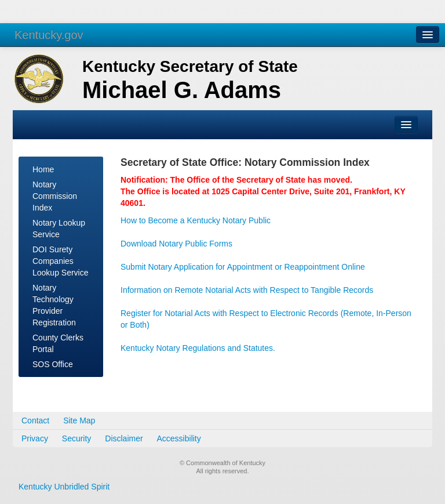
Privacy (35, 438)
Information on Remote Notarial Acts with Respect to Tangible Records (247, 290)
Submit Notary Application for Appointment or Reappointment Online (243, 267)
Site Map (79, 420)
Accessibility (179, 438)
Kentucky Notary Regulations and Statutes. (198, 348)
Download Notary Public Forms (176, 244)
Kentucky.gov (49, 35)
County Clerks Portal (58, 343)
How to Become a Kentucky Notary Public (196, 220)
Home (43, 169)
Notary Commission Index (55, 196)
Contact (35, 420)
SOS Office (53, 364)
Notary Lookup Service (59, 229)
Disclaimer (124, 438)
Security (77, 438)
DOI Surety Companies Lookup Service (61, 261)
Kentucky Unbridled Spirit (64, 487)
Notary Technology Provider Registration (54, 305)
